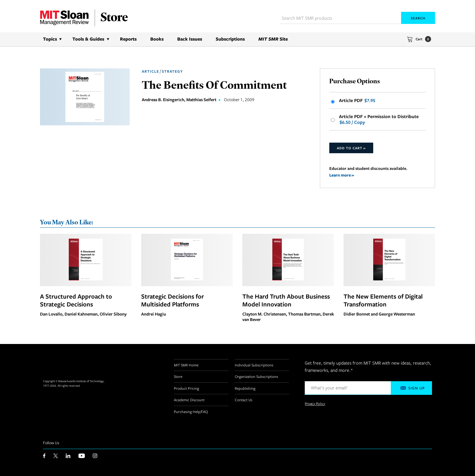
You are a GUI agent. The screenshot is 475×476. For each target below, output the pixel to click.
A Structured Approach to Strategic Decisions (76, 300)
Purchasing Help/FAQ (191, 412)
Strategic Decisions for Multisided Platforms (173, 300)
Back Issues (190, 39)
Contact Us (244, 400)
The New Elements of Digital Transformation (383, 300)
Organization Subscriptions (256, 376)
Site (273, 39)
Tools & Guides (88, 39)
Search (418, 18)
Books (157, 39)
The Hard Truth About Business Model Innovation (286, 300)
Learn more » (342, 175)
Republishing (245, 388)
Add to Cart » (351, 148)
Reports (128, 39)
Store (178, 376)
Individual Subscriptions (254, 365)
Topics (50, 39)
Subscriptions (230, 39)
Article (150, 71)
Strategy (172, 71)
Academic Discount (189, 400)
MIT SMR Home (186, 365)
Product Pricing (186, 388)
